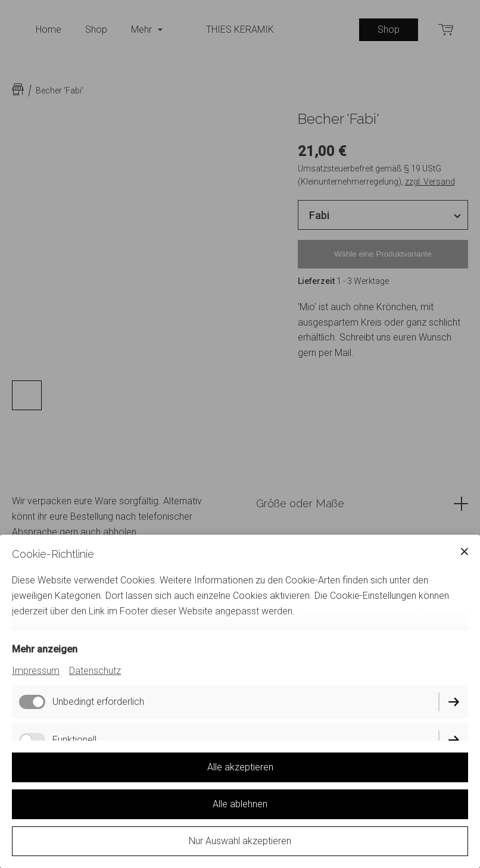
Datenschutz (95, 671)
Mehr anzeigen (45, 649)
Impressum (36, 671)
